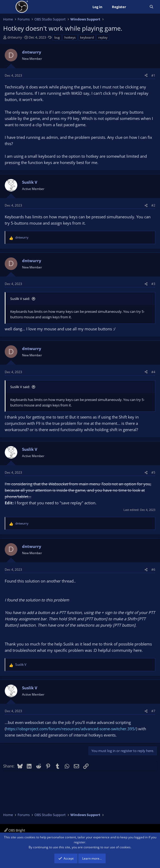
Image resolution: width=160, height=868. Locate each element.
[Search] (151, 7)
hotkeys (70, 37)
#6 (153, 570)
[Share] (146, 75)
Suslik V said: (20, 299)
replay (103, 37)
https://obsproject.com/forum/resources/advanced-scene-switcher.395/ (71, 729)
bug (57, 37)
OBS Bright (15, 830)
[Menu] (8, 7)
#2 (153, 205)
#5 (153, 472)
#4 (153, 372)
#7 (153, 711)
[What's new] (138, 7)
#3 (153, 284)
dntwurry (15, 37)
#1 (153, 75)
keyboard (87, 37)
